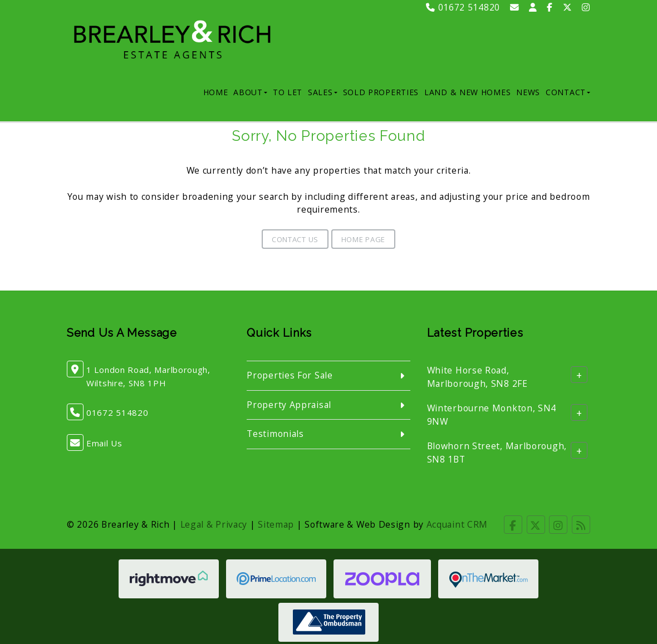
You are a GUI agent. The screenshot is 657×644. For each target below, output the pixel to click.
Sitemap (276, 524)
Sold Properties (381, 92)
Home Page (363, 239)
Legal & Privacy (214, 524)
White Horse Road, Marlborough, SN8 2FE (477, 377)
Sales (323, 92)
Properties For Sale (290, 375)
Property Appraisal (289, 405)
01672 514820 (463, 7)
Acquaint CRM (457, 524)
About (250, 92)
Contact (568, 92)
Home (216, 92)
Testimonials (275, 434)
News (528, 92)
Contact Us (295, 239)
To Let (288, 92)
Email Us (104, 443)
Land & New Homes (467, 92)
